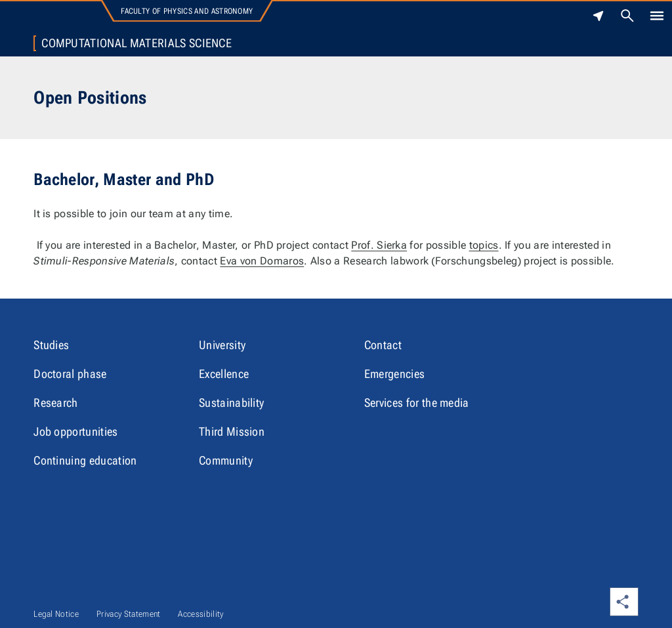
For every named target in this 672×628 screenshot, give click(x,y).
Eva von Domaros (262, 261)
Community (226, 460)
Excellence (224, 374)
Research (56, 403)
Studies (51, 345)
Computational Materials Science (136, 43)
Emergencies (395, 374)
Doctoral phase (70, 374)
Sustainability (231, 403)
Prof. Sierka (379, 245)
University (222, 345)
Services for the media (417, 403)
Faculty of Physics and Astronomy (187, 11)
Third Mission (232, 431)
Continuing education (85, 460)
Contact (383, 345)
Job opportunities (75, 431)
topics (484, 245)
